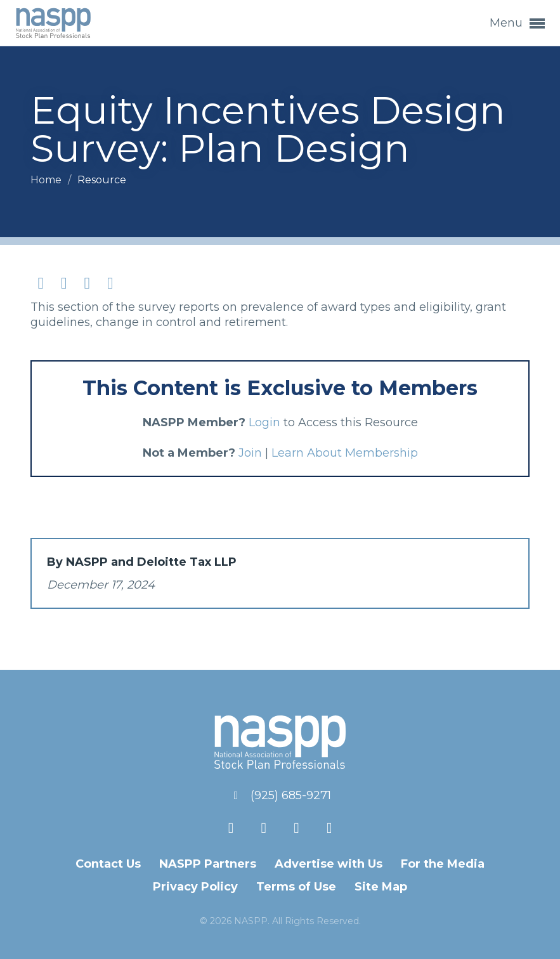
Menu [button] (517, 23)
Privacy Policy (195, 887)
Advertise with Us (329, 864)
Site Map (381, 887)
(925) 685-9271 (291, 795)
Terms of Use (296, 887)
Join (250, 453)
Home (47, 180)
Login (264, 422)
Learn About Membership (345, 453)
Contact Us (108, 864)
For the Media (443, 864)
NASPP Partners (208, 864)
